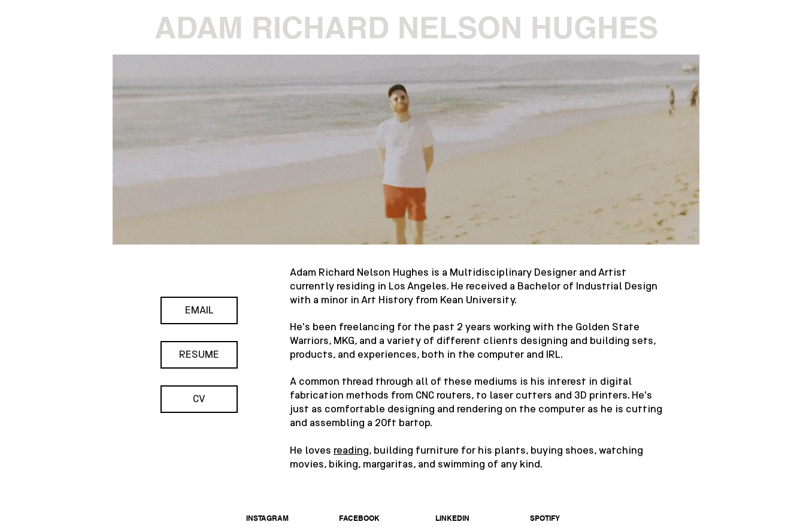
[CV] (199, 399)
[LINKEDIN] (452, 518)
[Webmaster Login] (662, 524)
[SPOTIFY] (545, 518)
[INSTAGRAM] (267, 518)
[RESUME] (199, 355)
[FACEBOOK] (359, 518)
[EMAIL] (199, 310)
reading (351, 450)
